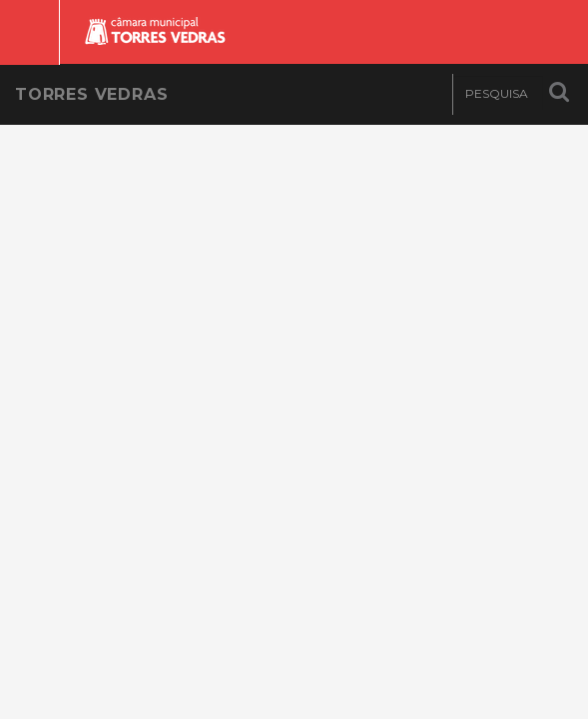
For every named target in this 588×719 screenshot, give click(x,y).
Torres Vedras (91, 94)
